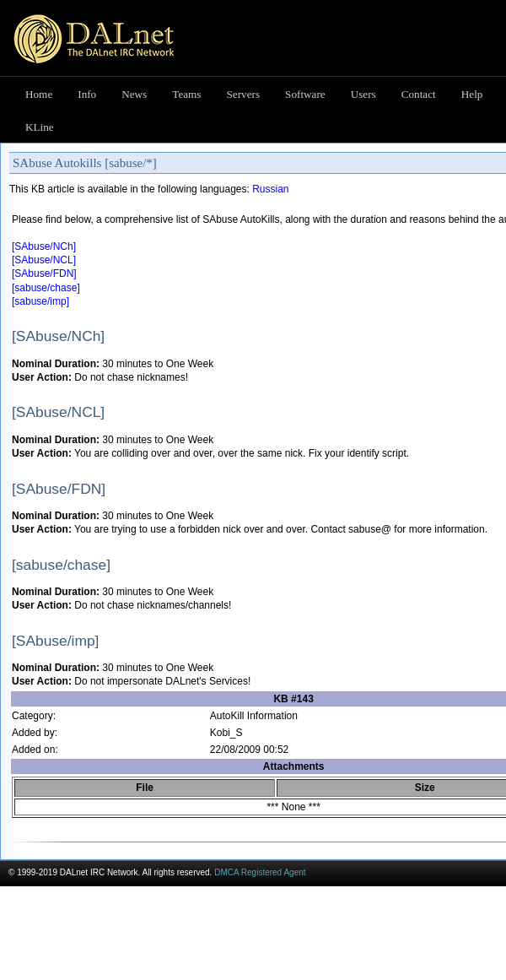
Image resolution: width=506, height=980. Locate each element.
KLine (40, 127)
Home (39, 94)
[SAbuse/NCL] (44, 260)
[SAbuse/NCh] (44, 246)
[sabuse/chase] (46, 288)
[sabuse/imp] (40, 301)
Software (305, 94)
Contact (419, 94)
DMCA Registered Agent (260, 872)
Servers (244, 94)
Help (472, 94)
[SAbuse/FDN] (44, 273)
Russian (270, 189)
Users (363, 94)
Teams (186, 94)
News (134, 94)
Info (87, 94)
